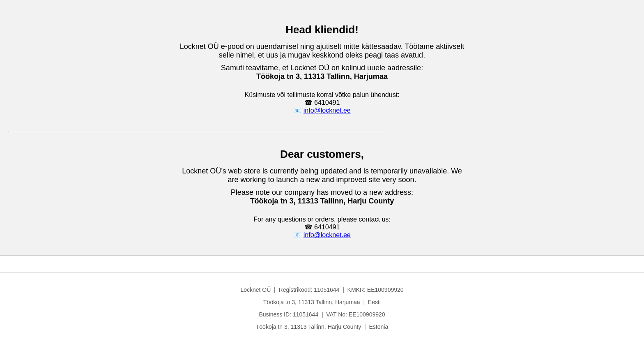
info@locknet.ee (327, 110)
